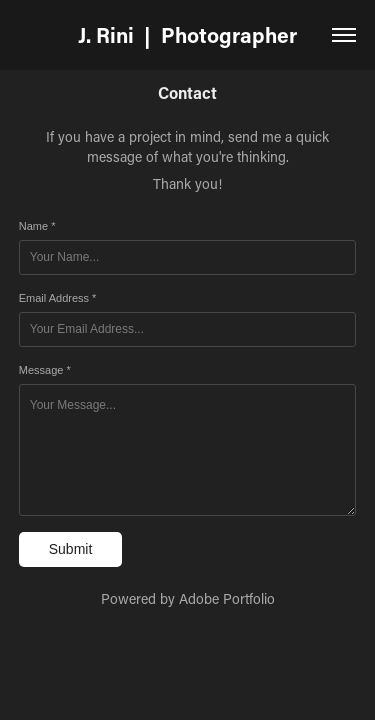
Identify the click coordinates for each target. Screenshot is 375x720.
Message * (45, 370)
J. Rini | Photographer (187, 35)
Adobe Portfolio (227, 598)
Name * (37, 226)
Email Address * (58, 298)
